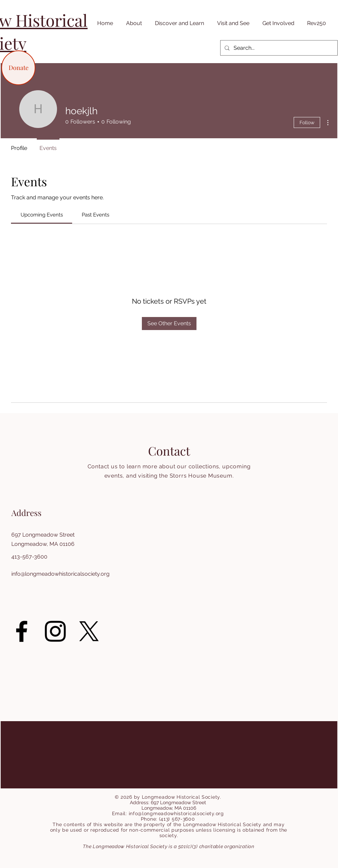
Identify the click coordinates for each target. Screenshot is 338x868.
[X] (89, 631)
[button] (133, 23)
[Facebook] (22, 631)
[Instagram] (55, 631)
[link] (42, 215)
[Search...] (278, 48)
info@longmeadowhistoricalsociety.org (60, 574)
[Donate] (18, 68)
